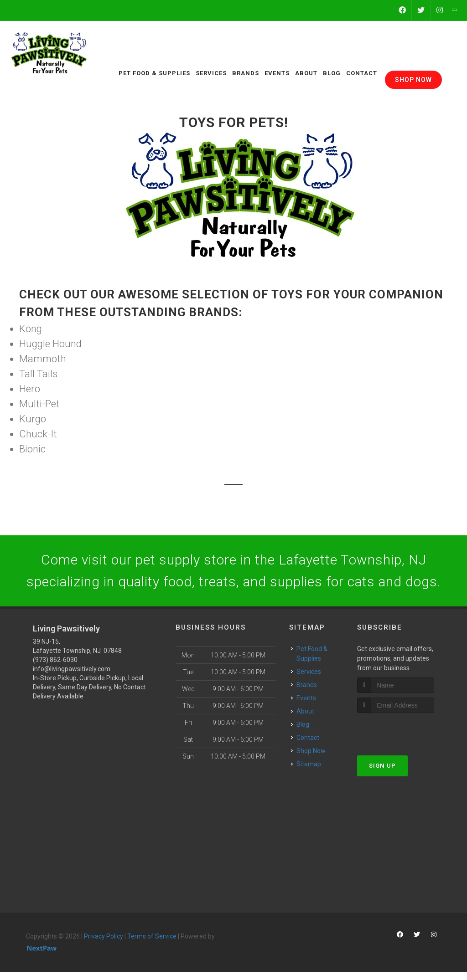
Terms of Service (152, 936)
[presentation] (406, 730)
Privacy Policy (104, 936)
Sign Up (382, 766)
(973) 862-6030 (55, 660)
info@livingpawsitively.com (72, 669)
